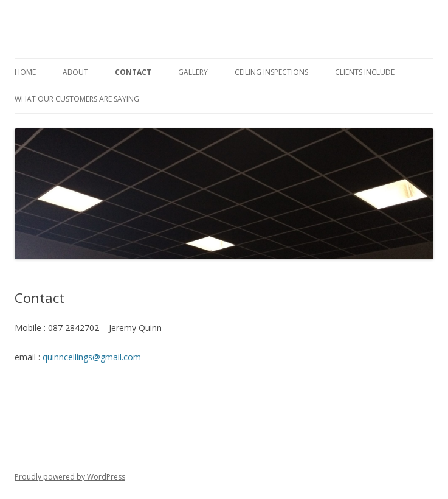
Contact (133, 72)
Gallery (193, 72)
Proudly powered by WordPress (70, 477)
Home (25, 72)
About (75, 72)
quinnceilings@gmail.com (92, 357)
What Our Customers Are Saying (77, 99)
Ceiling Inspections (271, 72)
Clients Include (365, 72)
